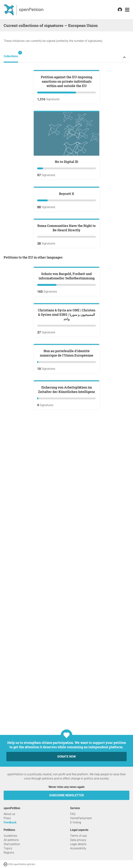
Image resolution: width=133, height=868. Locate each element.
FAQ (73, 814)
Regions (9, 853)
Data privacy (78, 840)
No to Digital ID (66, 206)
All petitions (11, 840)
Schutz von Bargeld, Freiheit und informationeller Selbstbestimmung (67, 451)
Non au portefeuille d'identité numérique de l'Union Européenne (67, 616)
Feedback (10, 822)
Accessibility (78, 848)
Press (7, 818)
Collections (11, 54)
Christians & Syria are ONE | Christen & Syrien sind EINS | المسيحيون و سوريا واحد (67, 534)
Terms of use (78, 836)
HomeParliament (81, 818)
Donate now (67, 757)
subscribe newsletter (66, 795)
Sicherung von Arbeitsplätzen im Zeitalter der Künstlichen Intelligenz (66, 697)
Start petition (12, 844)
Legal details (78, 844)
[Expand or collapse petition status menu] (124, 57)
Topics (8, 848)
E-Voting (76, 822)
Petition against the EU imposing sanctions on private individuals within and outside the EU (66, 125)
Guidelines (10, 836)
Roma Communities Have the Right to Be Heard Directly (66, 359)
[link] (127, 10)
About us (9, 814)
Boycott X (67, 281)
